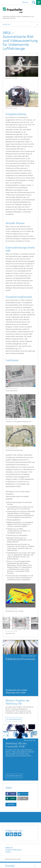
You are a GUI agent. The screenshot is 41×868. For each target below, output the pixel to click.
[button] (11, 794)
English (25, 2)
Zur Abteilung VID (14, 776)
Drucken (11, 804)
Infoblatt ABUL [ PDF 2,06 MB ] (17, 690)
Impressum (9, 848)
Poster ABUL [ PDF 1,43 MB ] (17, 693)
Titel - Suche (34, 2)
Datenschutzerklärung (14, 850)
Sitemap (8, 852)
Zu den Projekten (14, 719)
